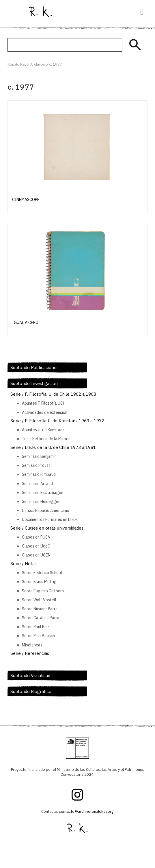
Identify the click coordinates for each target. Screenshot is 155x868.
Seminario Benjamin (39, 456)
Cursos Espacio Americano (46, 511)
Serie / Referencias (30, 653)
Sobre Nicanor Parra (40, 609)
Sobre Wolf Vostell (39, 600)
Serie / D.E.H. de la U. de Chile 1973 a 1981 (53, 447)
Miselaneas (32, 645)
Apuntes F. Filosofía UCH (44, 403)
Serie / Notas (24, 564)
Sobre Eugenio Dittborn (43, 591)
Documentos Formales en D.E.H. (50, 519)
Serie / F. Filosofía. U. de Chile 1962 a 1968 (53, 394)
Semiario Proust (36, 465)
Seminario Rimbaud (39, 474)
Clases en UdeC (36, 546)
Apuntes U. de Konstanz (43, 430)
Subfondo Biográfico (31, 691)
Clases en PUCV (36, 537)
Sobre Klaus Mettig (39, 582)
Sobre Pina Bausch (38, 636)
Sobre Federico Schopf (42, 573)
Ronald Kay (40, 12)
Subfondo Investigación (34, 383)
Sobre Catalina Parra (41, 618)
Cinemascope (26, 200)
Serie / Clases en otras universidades (47, 528)
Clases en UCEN (36, 555)
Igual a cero (25, 322)
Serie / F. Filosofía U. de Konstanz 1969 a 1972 (57, 421)
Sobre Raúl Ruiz (36, 627)
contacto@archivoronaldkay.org (86, 811)
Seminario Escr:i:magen (43, 493)
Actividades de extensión (45, 412)
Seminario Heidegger (41, 502)
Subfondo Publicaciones (34, 367)
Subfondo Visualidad (30, 676)
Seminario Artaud (37, 484)
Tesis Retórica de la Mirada (46, 439)
